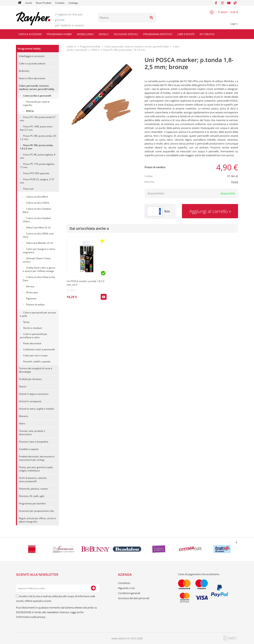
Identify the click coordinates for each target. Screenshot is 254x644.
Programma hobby (59, 34)
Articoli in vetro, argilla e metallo (36, 409)
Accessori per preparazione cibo (36, 511)
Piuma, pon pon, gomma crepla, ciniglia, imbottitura (36, 469)
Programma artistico (158, 34)
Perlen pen (32, 292)
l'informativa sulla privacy (31, 617)
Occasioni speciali (126, 34)
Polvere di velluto (35, 305)
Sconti (29, 3)
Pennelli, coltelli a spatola (37, 361)
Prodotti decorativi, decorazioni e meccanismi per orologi (37, 458)
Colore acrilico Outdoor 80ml (37, 210)
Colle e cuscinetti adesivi (32, 63)
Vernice (30, 286)
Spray (26, 322)
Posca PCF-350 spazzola (36, 173)
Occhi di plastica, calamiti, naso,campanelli (33, 480)
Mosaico (23, 416)
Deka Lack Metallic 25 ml (40, 243)
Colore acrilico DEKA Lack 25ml (38, 235)
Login (234, 24)
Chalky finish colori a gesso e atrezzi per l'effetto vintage (39, 269)
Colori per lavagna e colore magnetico (39, 251)
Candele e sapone (29, 449)
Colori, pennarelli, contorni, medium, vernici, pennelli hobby (37, 87)
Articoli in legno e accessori (34, 394)
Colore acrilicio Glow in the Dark (39, 279)
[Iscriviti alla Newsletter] (93, 588)
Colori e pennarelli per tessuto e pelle (38, 314)
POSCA (30, 111)
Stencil (22, 386)
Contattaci (124, 583)
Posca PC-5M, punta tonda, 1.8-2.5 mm (37, 147)
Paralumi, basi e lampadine (34, 442)
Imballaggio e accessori (32, 56)
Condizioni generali (129, 593)
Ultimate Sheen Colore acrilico (37, 260)
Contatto (60, 3)
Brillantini (24, 71)
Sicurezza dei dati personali (134, 598)
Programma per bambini (32, 503)
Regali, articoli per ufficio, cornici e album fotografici (37, 520)
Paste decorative (32, 343)
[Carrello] (221, 12)
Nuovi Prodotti (44, 3)
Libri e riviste (186, 34)
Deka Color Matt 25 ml (38, 228)
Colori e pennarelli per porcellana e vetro (34, 336)
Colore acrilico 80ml (37, 197)
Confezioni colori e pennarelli (39, 349)
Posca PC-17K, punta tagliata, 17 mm (37, 166)
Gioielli (104, 34)
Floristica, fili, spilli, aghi (32, 496)
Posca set (28, 189)
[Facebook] (216, 3)
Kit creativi (207, 34)
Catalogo (73, 3)
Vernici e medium (33, 328)
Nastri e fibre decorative (32, 78)
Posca (235, 182)
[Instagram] (222, 3)
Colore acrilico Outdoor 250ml (37, 220)
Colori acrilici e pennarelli (37, 96)
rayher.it (71, 47)
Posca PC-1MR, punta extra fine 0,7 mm (36, 128)
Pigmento (31, 298)
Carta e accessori (30, 34)
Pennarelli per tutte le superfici (36, 103)
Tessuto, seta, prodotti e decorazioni (32, 433)
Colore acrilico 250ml (38, 203)
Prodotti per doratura (30, 379)
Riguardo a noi (126, 588)
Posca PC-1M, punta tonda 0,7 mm (38, 119)
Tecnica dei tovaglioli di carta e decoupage (36, 370)
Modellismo (85, 34)
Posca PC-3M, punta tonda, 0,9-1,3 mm (38, 137)
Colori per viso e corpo (35, 355)
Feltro (22, 424)
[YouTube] (229, 3)
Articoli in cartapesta (30, 401)
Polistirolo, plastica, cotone (33, 489)
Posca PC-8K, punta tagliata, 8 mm (38, 156)
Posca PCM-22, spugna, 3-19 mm (37, 181)
